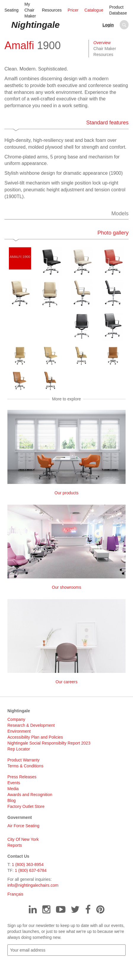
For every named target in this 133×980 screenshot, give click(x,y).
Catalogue (94, 10)
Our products (66, 452)
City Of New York (23, 839)
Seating (11, 10)
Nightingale (35, 25)
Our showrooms (66, 547)
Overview (102, 43)
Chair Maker (105, 49)
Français (15, 894)
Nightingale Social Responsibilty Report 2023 (49, 743)
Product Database (118, 10)
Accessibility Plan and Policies (35, 737)
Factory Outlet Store (26, 806)
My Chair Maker (30, 10)
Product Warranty (23, 760)
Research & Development (31, 725)
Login (108, 25)
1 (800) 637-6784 (31, 870)
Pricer (73, 10)
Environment (19, 731)
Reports (15, 845)
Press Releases (22, 777)
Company (16, 719)
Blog (12, 801)
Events (14, 783)
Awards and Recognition (30, 795)
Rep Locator (19, 749)
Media (13, 789)
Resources (52, 10)
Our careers (66, 642)
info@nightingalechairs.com (33, 885)
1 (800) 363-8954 (28, 864)
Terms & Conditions (25, 766)
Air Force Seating (23, 826)
